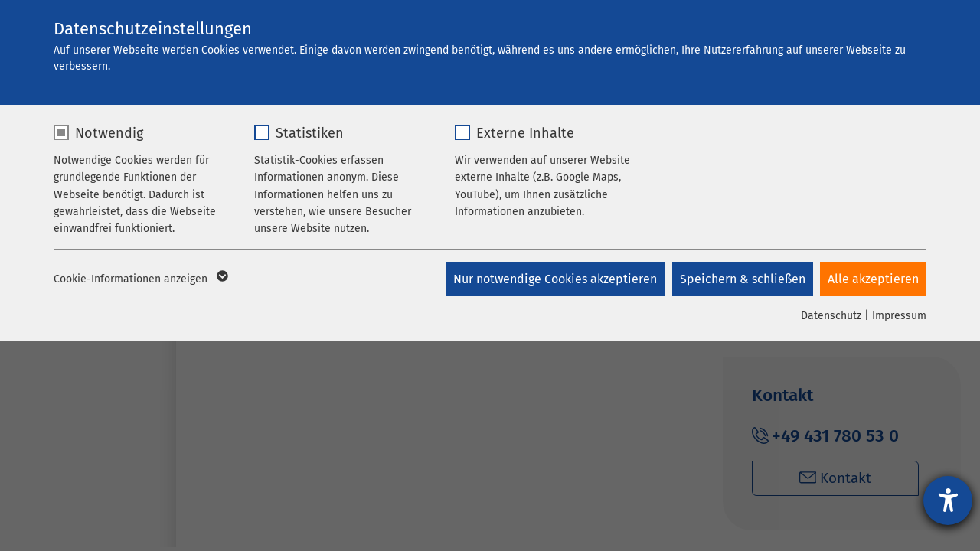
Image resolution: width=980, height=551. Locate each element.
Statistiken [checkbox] (310, 133)
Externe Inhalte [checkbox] (525, 133)
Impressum (899, 316)
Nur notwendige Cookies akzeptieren (554, 279)
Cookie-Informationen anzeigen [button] (140, 279)
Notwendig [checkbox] (109, 133)
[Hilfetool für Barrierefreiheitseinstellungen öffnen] (948, 500)
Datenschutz (831, 316)
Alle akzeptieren (873, 279)
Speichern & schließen (742, 279)
